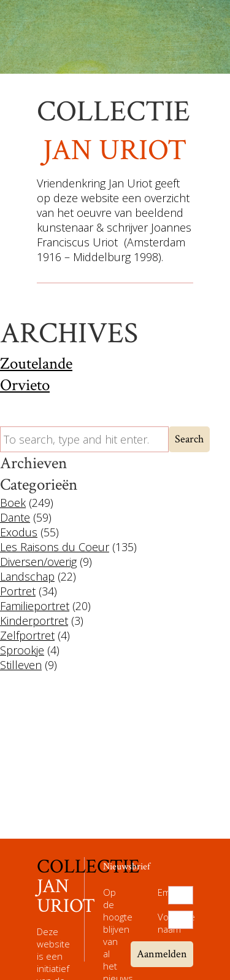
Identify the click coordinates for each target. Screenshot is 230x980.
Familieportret (35, 606)
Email (163, 892)
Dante (15, 517)
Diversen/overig (38, 562)
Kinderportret (34, 621)
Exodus (19, 532)
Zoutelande (36, 363)
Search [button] (189, 439)
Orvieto (25, 385)
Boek (13, 503)
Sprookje (22, 650)
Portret (18, 591)
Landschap (27, 576)
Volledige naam (163, 923)
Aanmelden (162, 954)
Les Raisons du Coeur (55, 547)
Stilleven (21, 665)
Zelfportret (27, 635)
